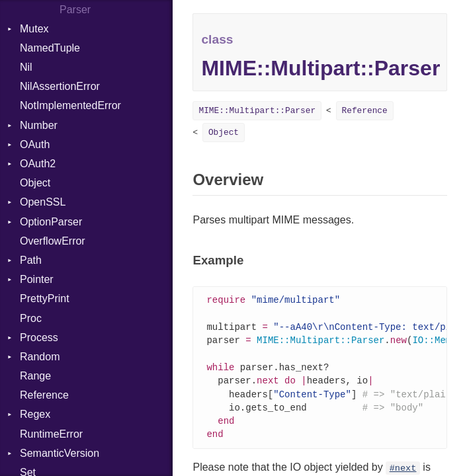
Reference (44, 395)
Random (40, 357)
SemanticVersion (60, 453)
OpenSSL (43, 202)
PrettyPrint (45, 298)
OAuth (35, 144)
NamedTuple (50, 48)
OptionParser (51, 222)
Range (35, 376)
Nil (26, 67)
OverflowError (53, 241)
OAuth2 (38, 164)
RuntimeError (51, 434)
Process (39, 337)
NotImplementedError (70, 105)
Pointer (37, 279)
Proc (31, 318)
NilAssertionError (60, 86)
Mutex (34, 29)
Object (35, 183)
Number (39, 125)
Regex (35, 414)
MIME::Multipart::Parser (257, 111)
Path (31, 260)
